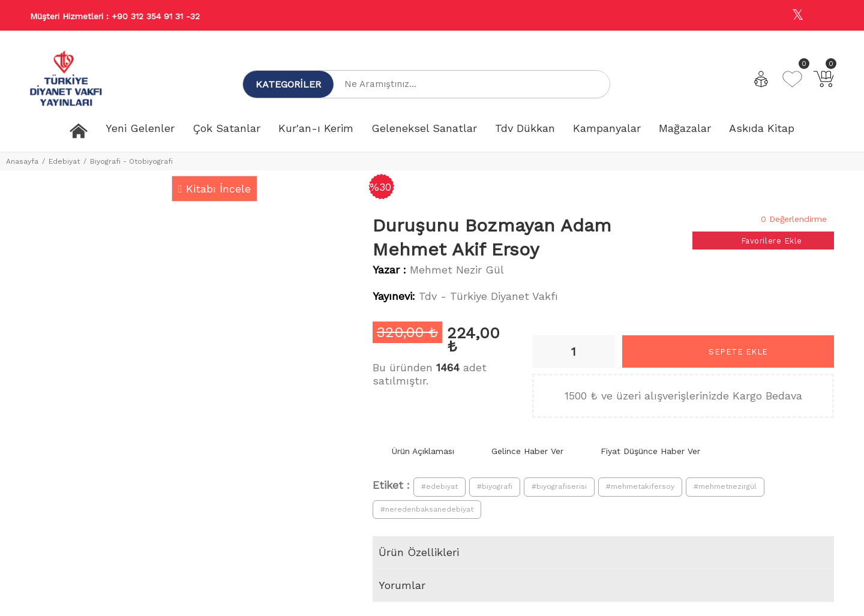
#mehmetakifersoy (640, 486)
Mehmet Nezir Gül (457, 270)
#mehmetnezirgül (725, 486)
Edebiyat (64, 161)
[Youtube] (824, 16)
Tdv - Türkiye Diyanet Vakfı (488, 296)
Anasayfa (22, 161)
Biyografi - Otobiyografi (131, 161)
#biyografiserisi (559, 486)
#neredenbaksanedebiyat (427, 509)
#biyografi (495, 486)
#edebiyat (439, 486)
